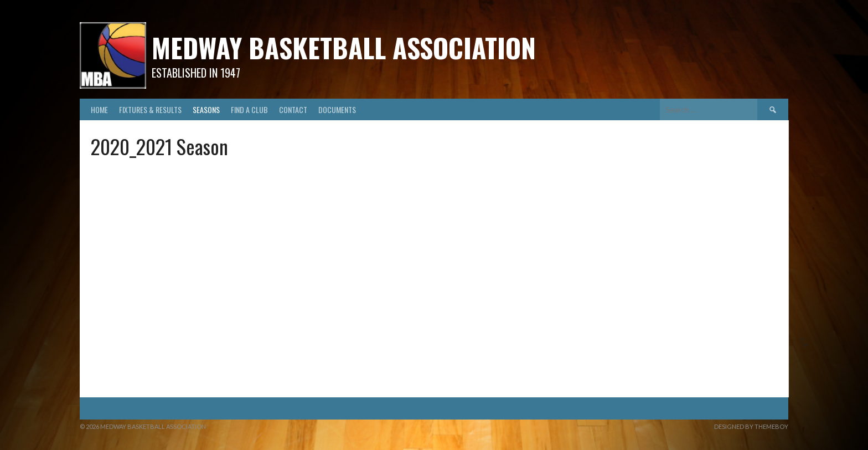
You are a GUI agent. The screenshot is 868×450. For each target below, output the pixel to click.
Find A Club (249, 109)
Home (99, 109)
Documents (337, 109)
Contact (293, 109)
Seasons (206, 109)
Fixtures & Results (150, 109)
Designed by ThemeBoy (751, 426)
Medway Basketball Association (344, 47)
